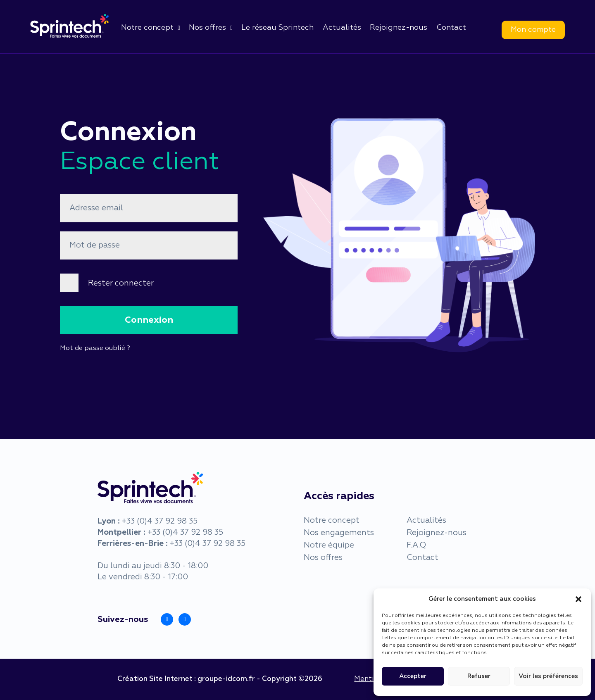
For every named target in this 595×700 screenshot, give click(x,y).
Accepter (413, 676)
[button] (578, 599)
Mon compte (533, 30)
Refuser (479, 676)
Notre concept (147, 28)
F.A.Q (416, 545)
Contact (451, 28)
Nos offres (207, 28)
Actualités (342, 28)
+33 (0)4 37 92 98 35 (160, 521)
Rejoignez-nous (399, 28)
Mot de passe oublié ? (95, 348)
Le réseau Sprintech (277, 28)
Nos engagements (339, 533)
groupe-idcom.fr (226, 679)
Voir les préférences (548, 676)
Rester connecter (121, 283)
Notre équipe (329, 545)
